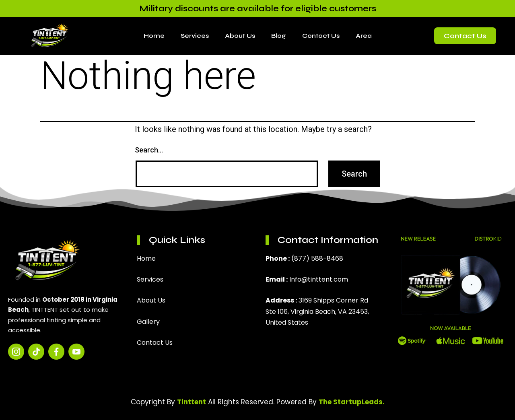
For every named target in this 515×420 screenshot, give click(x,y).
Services (195, 36)
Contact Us (321, 36)
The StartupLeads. (352, 402)
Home (154, 36)
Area (364, 36)
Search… (149, 150)
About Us (240, 36)
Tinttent (192, 402)
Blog (279, 36)
